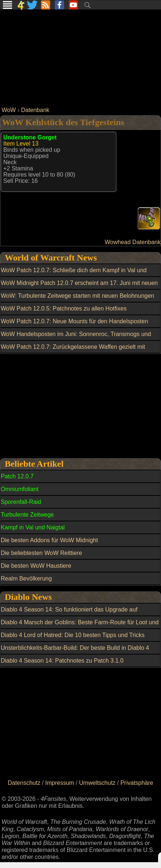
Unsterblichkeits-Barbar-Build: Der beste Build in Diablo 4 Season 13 (75, 652)
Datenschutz (24, 783)
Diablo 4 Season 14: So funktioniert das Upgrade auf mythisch (69, 614)
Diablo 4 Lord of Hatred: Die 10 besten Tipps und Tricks (73, 635)
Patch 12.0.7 (17, 476)
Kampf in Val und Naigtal (33, 527)
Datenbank (35, 110)
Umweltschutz (97, 783)
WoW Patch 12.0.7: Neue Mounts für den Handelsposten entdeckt (74, 325)
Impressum (60, 783)
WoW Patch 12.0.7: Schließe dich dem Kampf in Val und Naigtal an (74, 274)
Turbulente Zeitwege (27, 515)
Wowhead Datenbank (133, 242)
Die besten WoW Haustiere (36, 566)
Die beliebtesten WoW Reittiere (41, 553)
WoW (9, 110)
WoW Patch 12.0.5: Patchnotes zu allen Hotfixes (64, 308)
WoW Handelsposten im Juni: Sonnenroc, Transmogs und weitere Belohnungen (76, 338)
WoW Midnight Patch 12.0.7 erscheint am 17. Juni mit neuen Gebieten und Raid (79, 287)
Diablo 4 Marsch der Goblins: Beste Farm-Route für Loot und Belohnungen (80, 626)
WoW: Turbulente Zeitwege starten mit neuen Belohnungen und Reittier (77, 300)
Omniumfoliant (20, 489)
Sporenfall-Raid (21, 502)
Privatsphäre (137, 783)
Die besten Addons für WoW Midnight (49, 540)
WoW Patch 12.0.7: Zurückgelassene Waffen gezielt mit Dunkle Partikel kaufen (73, 351)
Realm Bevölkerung (26, 578)
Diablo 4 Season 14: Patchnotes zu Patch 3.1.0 (62, 661)
